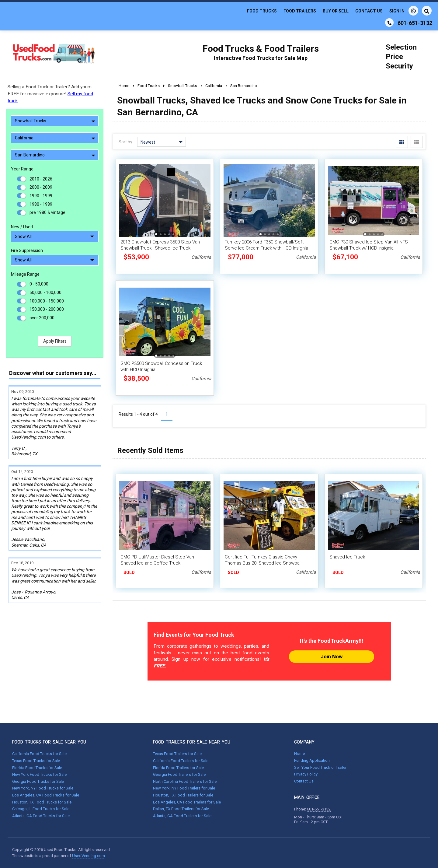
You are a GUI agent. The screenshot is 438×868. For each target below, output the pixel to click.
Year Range (22, 169)
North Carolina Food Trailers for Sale (185, 781)
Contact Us (369, 11)
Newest (162, 142)
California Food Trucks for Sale (39, 754)
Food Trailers (300, 11)
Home (299, 753)
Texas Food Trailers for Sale (177, 754)
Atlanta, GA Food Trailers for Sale (182, 816)
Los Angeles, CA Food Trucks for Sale (46, 795)
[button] (156, 234)
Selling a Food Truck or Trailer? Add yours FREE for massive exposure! (50, 94)
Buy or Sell (336, 11)
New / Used (22, 227)
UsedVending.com (89, 856)
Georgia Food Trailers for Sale (179, 774)
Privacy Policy (306, 774)
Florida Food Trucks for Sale (37, 768)
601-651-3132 (319, 809)
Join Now (332, 656)
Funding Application (312, 760)
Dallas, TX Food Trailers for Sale (181, 809)
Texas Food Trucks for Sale (36, 761)
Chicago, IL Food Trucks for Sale (41, 809)
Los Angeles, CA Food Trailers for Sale (187, 802)
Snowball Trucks (55, 121)
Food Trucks (262, 11)
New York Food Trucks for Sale (39, 774)
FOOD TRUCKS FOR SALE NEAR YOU (49, 742)
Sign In (404, 11)
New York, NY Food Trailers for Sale (184, 788)
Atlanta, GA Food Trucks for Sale (41, 816)
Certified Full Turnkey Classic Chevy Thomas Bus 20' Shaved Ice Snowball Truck (263, 563)
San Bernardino (55, 155)
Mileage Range (25, 274)
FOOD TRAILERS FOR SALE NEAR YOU (192, 742)
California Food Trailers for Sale (181, 761)
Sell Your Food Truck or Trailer (320, 767)
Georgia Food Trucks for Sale (38, 781)
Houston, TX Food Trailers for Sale (183, 795)
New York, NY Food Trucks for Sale (43, 788)
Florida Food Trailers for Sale (178, 768)
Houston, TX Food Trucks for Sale (42, 802)
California (55, 138)
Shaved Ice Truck (347, 557)
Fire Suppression (27, 250)
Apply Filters (55, 341)
